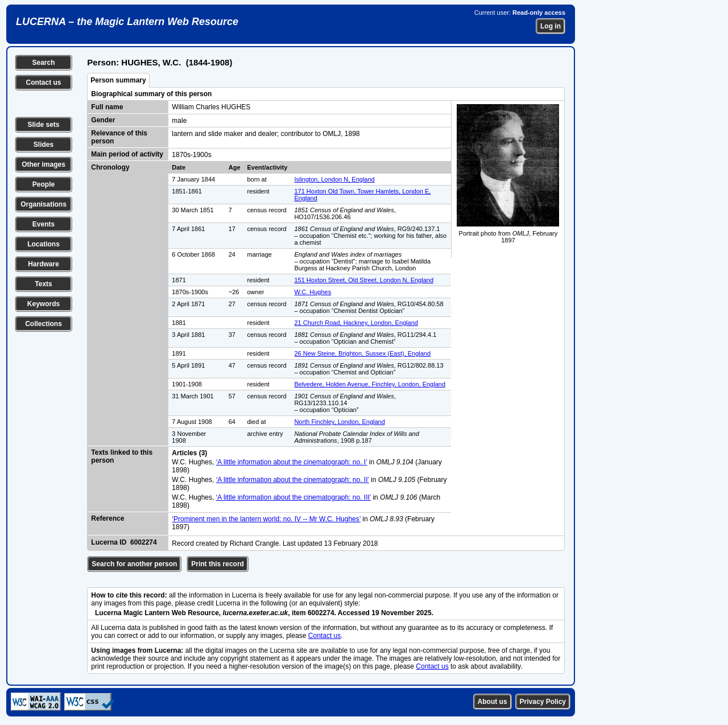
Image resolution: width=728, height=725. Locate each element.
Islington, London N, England (334, 179)
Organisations (44, 204)
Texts (43, 284)
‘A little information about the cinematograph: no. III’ (293, 497)
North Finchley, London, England (339, 422)
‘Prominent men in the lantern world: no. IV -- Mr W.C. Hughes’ (266, 519)
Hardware (44, 264)
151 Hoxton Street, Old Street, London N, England (364, 280)
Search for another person (134, 564)
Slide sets (43, 125)
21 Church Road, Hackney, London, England (356, 323)
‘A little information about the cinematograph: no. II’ (293, 480)
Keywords (44, 304)
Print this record (218, 564)
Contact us (43, 83)
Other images (44, 164)
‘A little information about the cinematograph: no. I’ (292, 462)
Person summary (118, 80)
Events (44, 224)
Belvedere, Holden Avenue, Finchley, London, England (370, 384)
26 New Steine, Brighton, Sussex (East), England (362, 353)
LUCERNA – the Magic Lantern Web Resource (127, 22)
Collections (44, 324)
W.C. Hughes (313, 292)
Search (43, 63)
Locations (44, 244)
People (44, 184)
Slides (44, 145)
